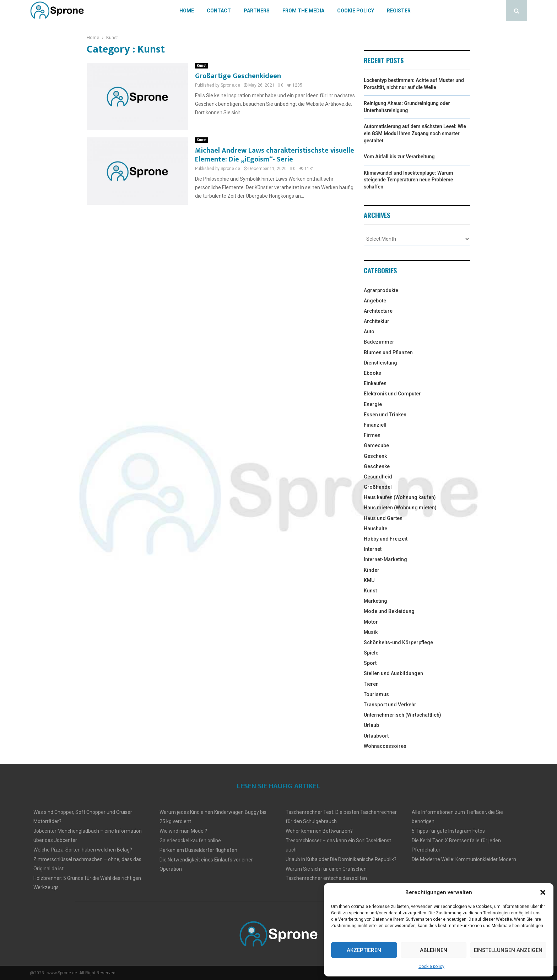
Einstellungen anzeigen (508, 950)
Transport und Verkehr (390, 705)
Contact (219, 11)
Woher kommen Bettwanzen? (319, 831)
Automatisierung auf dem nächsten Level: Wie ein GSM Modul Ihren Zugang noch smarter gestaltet (415, 133)
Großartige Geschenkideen (238, 76)
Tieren (371, 684)
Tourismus (376, 694)
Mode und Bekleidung (389, 611)
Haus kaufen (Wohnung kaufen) (400, 497)
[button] (543, 892)
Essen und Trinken (385, 415)
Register (399, 11)
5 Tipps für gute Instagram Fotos (448, 831)
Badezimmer (379, 342)
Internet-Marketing (385, 559)
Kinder (372, 570)
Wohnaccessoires (385, 746)
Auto (369, 332)
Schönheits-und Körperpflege (398, 642)
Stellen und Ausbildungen (393, 673)
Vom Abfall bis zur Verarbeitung (399, 157)
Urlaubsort (376, 736)
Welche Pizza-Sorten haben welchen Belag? (83, 850)
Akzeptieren (364, 950)
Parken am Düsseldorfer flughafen (198, 850)
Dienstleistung (380, 363)
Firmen (372, 435)
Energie (373, 404)
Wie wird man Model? (183, 831)
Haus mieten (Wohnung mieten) (400, 508)
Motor (371, 622)
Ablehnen (434, 950)
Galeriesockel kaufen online (190, 841)
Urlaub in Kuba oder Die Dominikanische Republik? (341, 859)
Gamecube (376, 445)
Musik (371, 632)
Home (187, 11)
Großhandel (378, 487)
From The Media (303, 11)
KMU (369, 580)
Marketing (375, 601)
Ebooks (372, 373)
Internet (373, 549)
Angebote (375, 301)
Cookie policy (431, 967)
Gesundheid (378, 477)
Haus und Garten (383, 518)
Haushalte (375, 529)
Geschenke (377, 466)
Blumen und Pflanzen (388, 352)
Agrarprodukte (381, 290)
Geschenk (375, 456)
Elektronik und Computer (392, 394)
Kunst (202, 65)
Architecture (378, 311)
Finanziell (375, 425)
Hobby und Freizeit (386, 539)
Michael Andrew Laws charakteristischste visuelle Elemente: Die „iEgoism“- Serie (275, 155)
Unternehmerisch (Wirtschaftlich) (402, 715)
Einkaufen (375, 383)
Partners (257, 11)
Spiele (371, 653)
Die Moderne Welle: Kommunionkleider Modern (464, 859)
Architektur (377, 321)
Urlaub (371, 725)
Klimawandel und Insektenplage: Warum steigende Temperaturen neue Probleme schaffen (408, 180)
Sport (370, 663)
